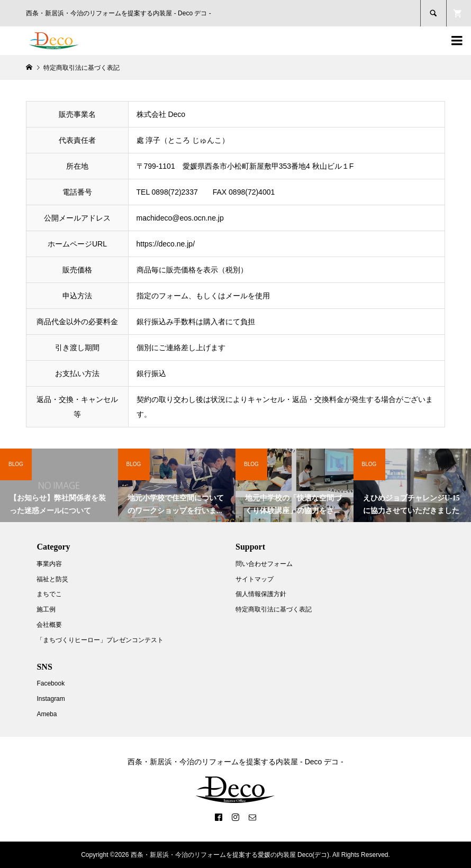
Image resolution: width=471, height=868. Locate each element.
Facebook (51, 683)
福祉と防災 (52, 579)
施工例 (46, 609)
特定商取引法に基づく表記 (274, 609)
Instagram (51, 699)
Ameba (47, 714)
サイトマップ (255, 579)
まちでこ (49, 594)
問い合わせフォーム (264, 564)
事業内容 (49, 564)
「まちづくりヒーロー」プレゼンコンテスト (100, 640)
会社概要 (49, 625)
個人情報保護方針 (261, 594)
